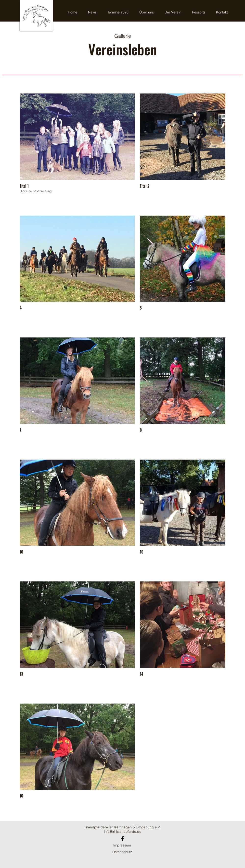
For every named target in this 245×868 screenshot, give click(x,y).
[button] (200, 12)
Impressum (122, 845)
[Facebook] (122, 839)
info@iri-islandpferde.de (123, 832)
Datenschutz (122, 852)
